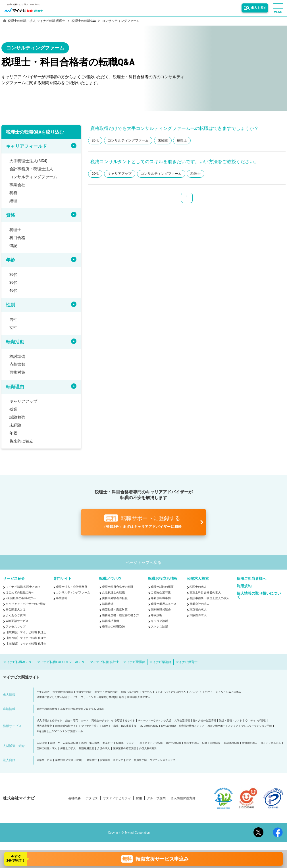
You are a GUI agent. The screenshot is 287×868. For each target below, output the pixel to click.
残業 (13, 409)
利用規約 (244, 586)
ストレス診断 (159, 627)
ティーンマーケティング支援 (155, 721)
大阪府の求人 (198, 615)
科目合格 (17, 238)
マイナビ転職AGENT (18, 662)
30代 (13, 283)
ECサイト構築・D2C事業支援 (119, 726)
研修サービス (44, 760)
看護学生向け (84, 692)
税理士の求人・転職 (196, 743)
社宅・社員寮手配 (136, 760)
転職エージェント (126, 743)
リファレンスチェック (163, 760)
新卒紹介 (108, 743)
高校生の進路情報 (47, 709)
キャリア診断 (159, 621)
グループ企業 (156, 798)
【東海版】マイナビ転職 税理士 (26, 644)
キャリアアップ (23, 401)
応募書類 (17, 364)
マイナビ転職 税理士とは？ (23, 587)
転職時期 (108, 604)
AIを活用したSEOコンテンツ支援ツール (60, 731)
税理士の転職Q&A (114, 627)
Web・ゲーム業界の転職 (64, 743)
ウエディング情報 (255, 721)
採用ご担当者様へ (251, 579)
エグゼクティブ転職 (151, 743)
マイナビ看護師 (134, 662)
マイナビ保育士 (187, 662)
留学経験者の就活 (63, 692)
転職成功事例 (111, 621)
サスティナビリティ (117, 798)
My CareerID (168, 726)
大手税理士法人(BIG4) (28, 161)
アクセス (92, 798)
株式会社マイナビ (19, 798)
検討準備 (17, 356)
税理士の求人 (198, 587)
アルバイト (195, 692)
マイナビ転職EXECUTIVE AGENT (62, 662)
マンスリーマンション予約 (257, 726)
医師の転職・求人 (47, 748)
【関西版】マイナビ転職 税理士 (26, 638)
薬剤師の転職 (231, 743)
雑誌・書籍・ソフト (231, 721)
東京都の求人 (198, 610)
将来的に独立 (21, 441)
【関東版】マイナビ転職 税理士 (26, 632)
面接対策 (17, 372)
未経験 (15, 425)
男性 (13, 319)
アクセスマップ (16, 627)
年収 (13, 433)
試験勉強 (17, 417)
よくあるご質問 (16, 615)
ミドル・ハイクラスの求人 (170, 692)
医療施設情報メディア (192, 726)
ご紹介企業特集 (161, 592)
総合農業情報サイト (67, 726)
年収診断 (157, 615)
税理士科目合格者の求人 (205, 592)
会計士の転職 (173, 743)
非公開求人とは (16, 610)
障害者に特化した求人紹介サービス (57, 697)
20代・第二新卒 (90, 743)
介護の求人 (104, 748)
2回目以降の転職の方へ (21, 598)
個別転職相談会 (161, 610)
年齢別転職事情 (161, 598)
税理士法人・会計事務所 (72, 587)
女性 (13, 327)
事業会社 (17, 185)
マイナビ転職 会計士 (105, 662)
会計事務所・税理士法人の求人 (209, 598)
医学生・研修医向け (106, 692)
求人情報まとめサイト (49, 721)
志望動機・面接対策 (115, 610)
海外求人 (147, 692)
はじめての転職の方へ (20, 592)
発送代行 (92, 760)
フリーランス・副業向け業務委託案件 (102, 697)
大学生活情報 (182, 721)
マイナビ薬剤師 (160, 662)
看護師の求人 (250, 743)
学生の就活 (43, 692)
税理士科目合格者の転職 (118, 587)
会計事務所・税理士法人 (31, 169)
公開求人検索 (198, 579)
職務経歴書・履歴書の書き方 (120, 615)
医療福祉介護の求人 (139, 697)
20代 (13, 275)
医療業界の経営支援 (125, 748)
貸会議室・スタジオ (112, 760)
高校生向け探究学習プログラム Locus (82, 709)
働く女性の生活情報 (204, 721)
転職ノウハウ (110, 579)
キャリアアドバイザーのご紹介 (26, 604)
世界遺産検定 (44, 726)
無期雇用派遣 (86, 748)
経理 (13, 201)
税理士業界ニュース (164, 604)
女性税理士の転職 (113, 592)
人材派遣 (42, 743)
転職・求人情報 (130, 692)
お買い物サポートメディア (223, 726)
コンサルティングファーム (33, 177)
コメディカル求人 (271, 743)
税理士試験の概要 (162, 587)
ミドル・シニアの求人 (228, 692)
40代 (13, 290)
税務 (13, 193)
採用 (139, 798)
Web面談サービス (17, 621)
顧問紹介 (215, 743)
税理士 (15, 230)
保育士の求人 (68, 748)
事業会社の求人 (199, 604)
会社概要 (74, 798)
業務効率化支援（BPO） (69, 760)
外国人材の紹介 (148, 748)
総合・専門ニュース (77, 721)
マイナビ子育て (90, 726)
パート (209, 692)
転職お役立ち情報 (163, 579)
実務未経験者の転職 (115, 598)
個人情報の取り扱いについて (259, 595)
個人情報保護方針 (183, 798)
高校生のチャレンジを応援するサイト (113, 721)
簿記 (13, 246)
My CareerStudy (149, 726)
